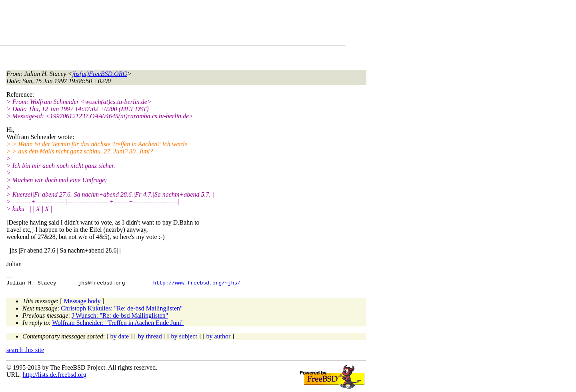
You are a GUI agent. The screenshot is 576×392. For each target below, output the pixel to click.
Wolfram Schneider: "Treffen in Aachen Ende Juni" (118, 325)
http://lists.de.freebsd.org (54, 377)
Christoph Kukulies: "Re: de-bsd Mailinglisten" (122, 311)
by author (218, 339)
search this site (25, 352)
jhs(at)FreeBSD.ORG (100, 74)
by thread (150, 339)
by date (120, 339)
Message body (82, 303)
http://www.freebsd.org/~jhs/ (197, 285)
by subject (184, 339)
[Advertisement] (152, 24)
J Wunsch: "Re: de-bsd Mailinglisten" (120, 318)
